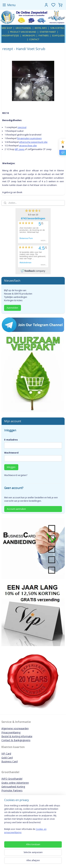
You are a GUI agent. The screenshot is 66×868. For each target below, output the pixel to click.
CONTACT (34, 39)
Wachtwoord (11, 453)
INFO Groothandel (12, 779)
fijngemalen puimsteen (29, 138)
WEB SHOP (7, 28)
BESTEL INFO (41, 28)
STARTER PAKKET (48, 32)
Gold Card (7, 758)
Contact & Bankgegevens (16, 740)
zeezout (22, 127)
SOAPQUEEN (58, 36)
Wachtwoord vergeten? (16, 475)
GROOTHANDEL (23, 28)
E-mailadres (11, 440)
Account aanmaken (16, 509)
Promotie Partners (12, 790)
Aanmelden (12, 308)
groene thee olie (28, 145)
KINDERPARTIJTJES (10, 36)
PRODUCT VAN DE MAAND (23, 32)
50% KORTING (57, 28)
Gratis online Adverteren (15, 783)
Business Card (10, 761)
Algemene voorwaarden (15, 728)
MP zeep (20, 149)
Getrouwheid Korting (13, 787)
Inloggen (11, 467)
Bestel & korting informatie (17, 736)
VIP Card (6, 754)
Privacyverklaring (11, 732)
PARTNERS (44, 36)
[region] (33, 820)
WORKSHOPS (29, 36)
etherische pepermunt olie (33, 142)
